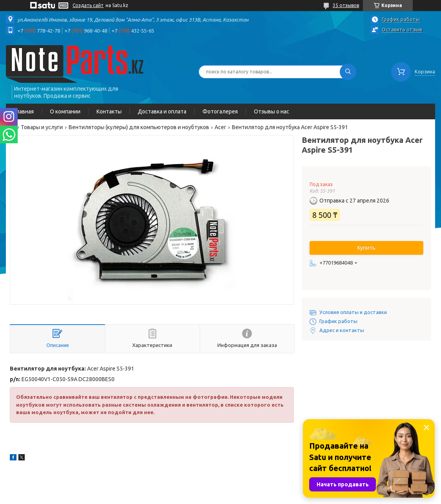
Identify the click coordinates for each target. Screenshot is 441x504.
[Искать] (348, 72)
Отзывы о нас (272, 111)
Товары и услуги (42, 127)
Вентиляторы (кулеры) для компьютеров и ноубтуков (139, 127)
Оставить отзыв (402, 29)
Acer (220, 127)
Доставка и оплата (162, 111)
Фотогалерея (220, 111)
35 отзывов (346, 5)
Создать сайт (88, 5)
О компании (65, 111)
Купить (366, 248)
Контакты (109, 111)
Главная (24, 111)
